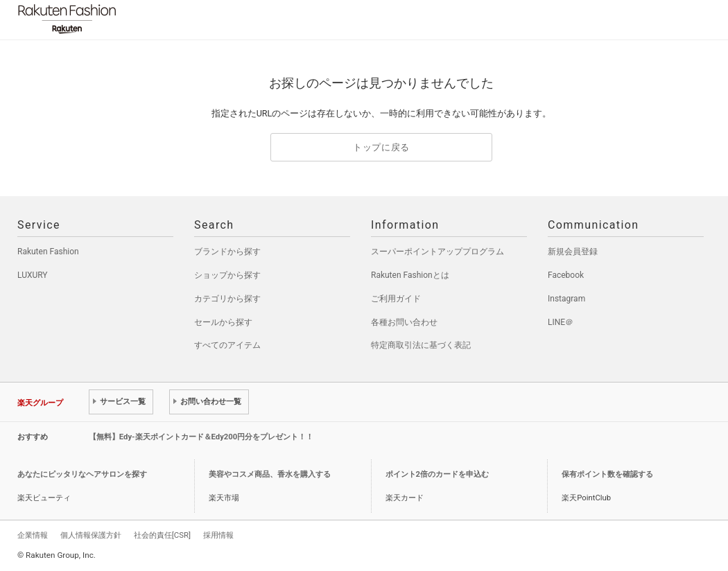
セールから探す (223, 322)
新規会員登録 (573, 252)
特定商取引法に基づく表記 (421, 345)
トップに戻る (381, 147)
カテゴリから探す (227, 299)
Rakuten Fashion (125, 19)
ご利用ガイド (396, 299)
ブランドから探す (227, 252)
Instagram (566, 299)
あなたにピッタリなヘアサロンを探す (82, 474)
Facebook (566, 275)
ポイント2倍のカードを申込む (437, 474)
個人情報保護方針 (91, 535)
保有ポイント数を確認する (607, 474)
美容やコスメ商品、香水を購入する (270, 474)
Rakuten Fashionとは (410, 275)
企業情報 (33, 535)
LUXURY (33, 275)
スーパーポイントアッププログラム (437, 252)
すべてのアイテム (227, 345)
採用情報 (218, 535)
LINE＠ (561, 322)
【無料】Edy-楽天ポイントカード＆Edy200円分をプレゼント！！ (201, 437)
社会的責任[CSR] (162, 535)
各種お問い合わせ (404, 322)
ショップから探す (227, 275)
